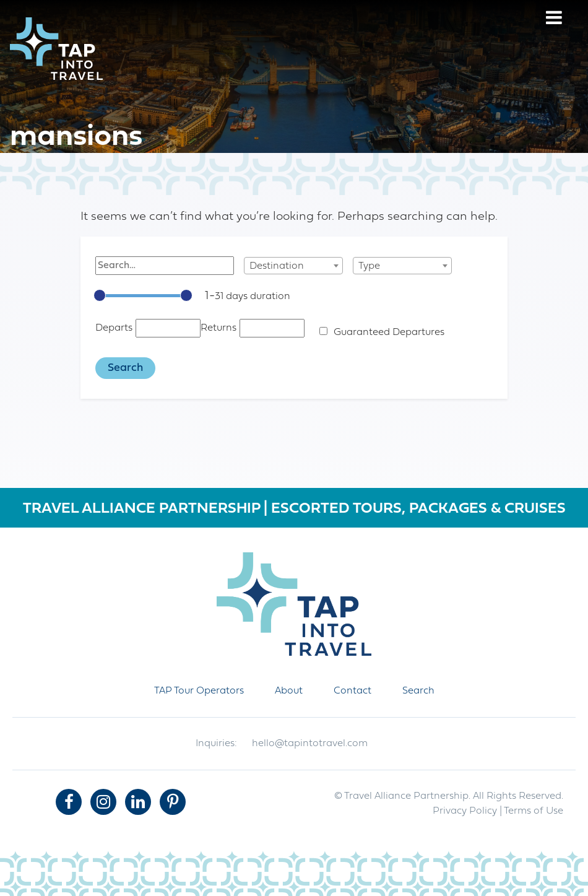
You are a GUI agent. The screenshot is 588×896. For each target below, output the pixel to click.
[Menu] (554, 20)
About (289, 691)
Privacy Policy (465, 811)
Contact (352, 691)
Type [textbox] (369, 266)
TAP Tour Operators (199, 691)
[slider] (100, 295)
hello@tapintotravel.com (310, 744)
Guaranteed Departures (389, 333)
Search (418, 691)
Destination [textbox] (277, 266)
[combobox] (293, 266)
